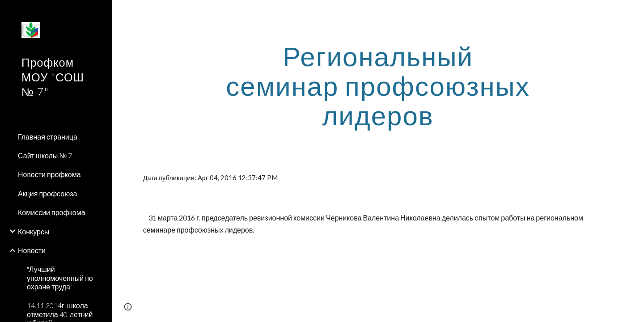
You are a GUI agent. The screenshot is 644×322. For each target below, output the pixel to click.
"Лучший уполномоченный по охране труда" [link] (60, 278)
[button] (633, 13)
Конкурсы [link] (34, 231)
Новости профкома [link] (49, 174)
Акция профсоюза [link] (47, 193)
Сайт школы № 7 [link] (45, 155)
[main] (378, 85)
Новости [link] (32, 250)
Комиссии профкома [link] (52, 212)
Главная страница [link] (48, 137)
